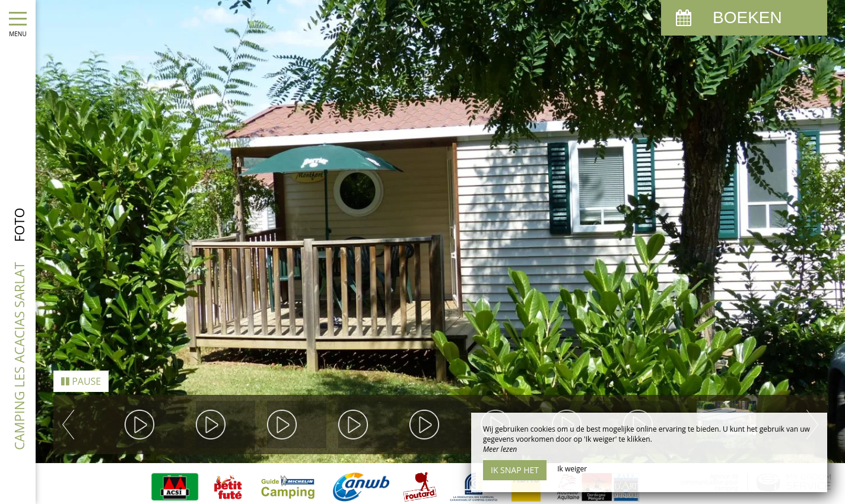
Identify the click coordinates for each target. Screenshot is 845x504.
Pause (81, 368)
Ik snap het (515, 470)
